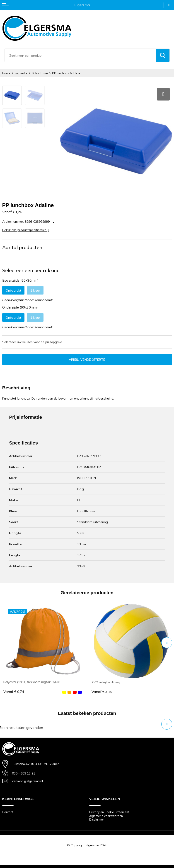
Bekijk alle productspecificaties (26, 228)
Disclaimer (97, 818)
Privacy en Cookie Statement (109, 811)
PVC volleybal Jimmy (106, 681)
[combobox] (80, 55)
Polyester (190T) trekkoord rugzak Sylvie (32, 681)
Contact (8, 811)
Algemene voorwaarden (106, 814)
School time (40, 73)
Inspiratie (21, 73)
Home (6, 73)
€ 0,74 (14, 691)
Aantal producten (22, 246)
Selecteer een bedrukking (31, 269)
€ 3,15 (102, 691)
